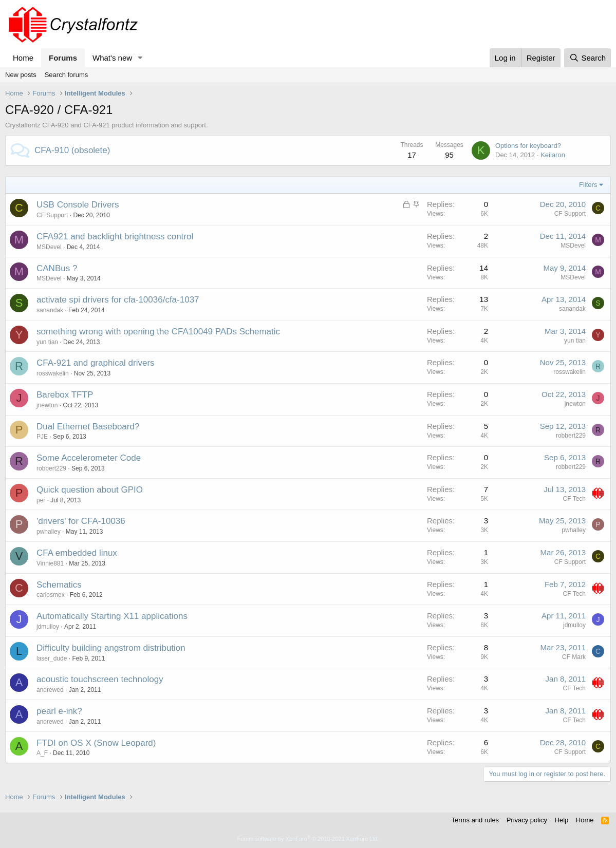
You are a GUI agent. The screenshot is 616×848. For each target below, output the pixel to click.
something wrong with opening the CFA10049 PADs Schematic (158, 332)
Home (23, 58)
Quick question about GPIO (90, 490)
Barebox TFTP (65, 395)
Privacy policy (527, 820)
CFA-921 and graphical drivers (96, 363)
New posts (21, 75)
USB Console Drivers (78, 205)
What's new (112, 58)
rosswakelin (53, 373)
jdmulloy (48, 627)
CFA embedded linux (77, 553)
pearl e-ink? (59, 711)
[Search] (587, 58)
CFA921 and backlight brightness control (115, 237)
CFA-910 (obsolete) (72, 150)
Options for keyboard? (528, 146)
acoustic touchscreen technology (100, 679)
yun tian (47, 342)
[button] (140, 58)
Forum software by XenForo (308, 839)
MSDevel (49, 247)
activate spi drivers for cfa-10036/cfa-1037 (118, 300)
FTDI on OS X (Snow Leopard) (96, 743)
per (41, 500)
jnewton (47, 405)
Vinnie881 (50, 563)
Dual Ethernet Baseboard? (88, 427)
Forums (63, 58)
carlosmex (51, 595)
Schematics (59, 585)
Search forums (67, 75)
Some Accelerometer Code (89, 458)
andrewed (50, 690)
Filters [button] (588, 185)
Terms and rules (475, 820)
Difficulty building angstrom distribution (111, 648)
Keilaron (553, 155)
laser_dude (52, 658)
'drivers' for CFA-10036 (81, 521)
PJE (42, 437)
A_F (42, 753)
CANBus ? (57, 268)
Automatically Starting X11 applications (112, 616)
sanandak (50, 310)
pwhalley (49, 532)
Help (562, 820)
